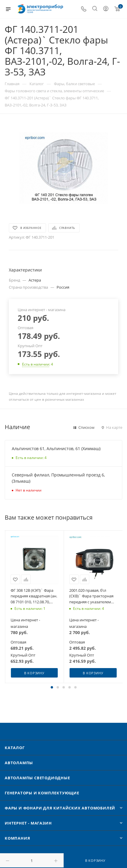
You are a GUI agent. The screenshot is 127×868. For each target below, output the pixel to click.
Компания (17, 838)
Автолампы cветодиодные (37, 778)
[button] (52, 687)
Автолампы (19, 763)
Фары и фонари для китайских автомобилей (60, 808)
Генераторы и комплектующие (42, 793)
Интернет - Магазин (28, 823)
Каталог (15, 748)
